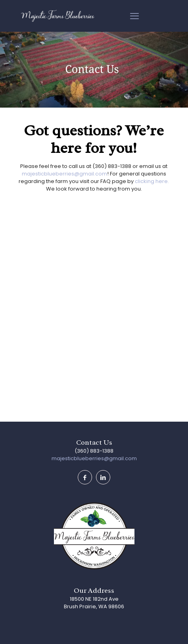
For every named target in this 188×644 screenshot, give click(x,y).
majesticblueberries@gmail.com (64, 174)
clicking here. (152, 181)
